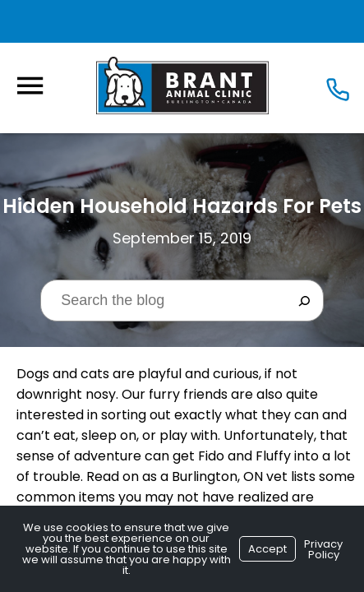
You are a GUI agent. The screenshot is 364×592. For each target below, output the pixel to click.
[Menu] (30, 86)
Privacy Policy (323, 549)
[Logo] (182, 85)
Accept (267, 549)
